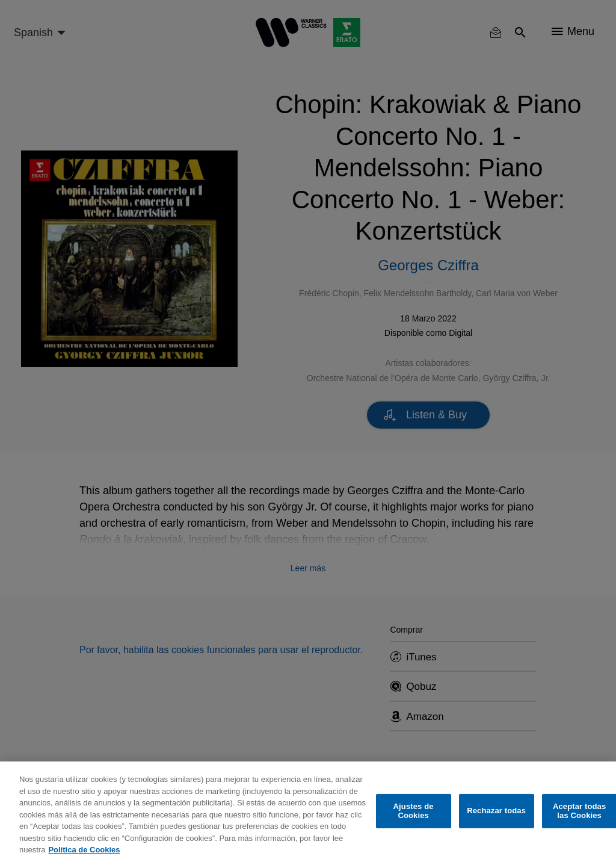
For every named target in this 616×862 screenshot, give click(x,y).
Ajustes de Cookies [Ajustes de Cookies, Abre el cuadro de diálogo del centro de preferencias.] (414, 811)
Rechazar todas (496, 811)
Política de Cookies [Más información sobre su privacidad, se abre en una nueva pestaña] (84, 850)
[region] (308, 812)
